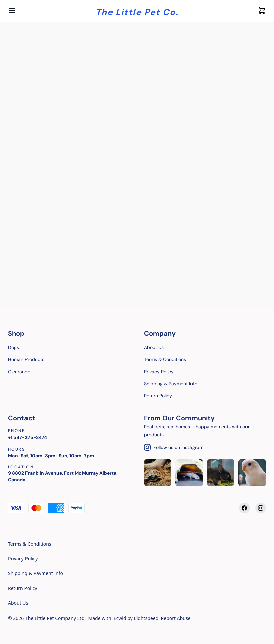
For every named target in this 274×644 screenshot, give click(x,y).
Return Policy (22, 588)
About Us (18, 603)
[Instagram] (261, 508)
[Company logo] (137, 11)
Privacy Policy (23, 559)
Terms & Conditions (30, 544)
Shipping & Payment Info (36, 573)
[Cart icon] (262, 11)
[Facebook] (244, 508)
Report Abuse (176, 618)
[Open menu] (12, 11)
